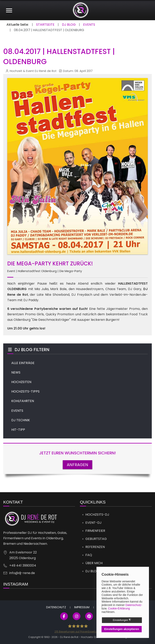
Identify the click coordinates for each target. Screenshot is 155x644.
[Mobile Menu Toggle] (9, 10)
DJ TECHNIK (21, 420)
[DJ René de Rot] (81, 10)
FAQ (89, 555)
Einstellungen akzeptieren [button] (122, 629)
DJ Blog (92, 571)
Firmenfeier (95, 531)
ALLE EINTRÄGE (23, 363)
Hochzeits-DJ (97, 515)
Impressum (82, 607)
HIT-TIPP (18, 430)
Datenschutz (56, 607)
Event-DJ (93, 523)
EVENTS (17, 411)
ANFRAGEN (77, 465)
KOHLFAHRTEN (23, 401)
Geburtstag (96, 539)
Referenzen (95, 547)
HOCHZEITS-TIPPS (25, 391)
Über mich (94, 563)
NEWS (16, 372)
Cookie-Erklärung (119, 608)
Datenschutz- (134, 605)
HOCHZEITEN (21, 382)
